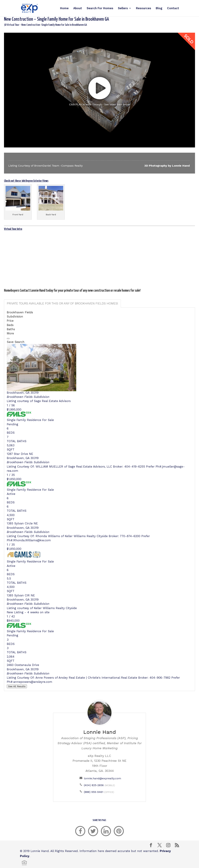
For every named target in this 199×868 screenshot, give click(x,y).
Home (64, 9)
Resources (144, 9)
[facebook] (80, 831)
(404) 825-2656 (94, 785)
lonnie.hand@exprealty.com (102, 778)
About (78, 9)
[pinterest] (119, 831)
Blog (159, 9)
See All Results (17, 686)
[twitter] (93, 831)
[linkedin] (106, 831)
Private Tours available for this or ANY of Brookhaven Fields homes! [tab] (62, 303)
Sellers (123, 9)
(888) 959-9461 (94, 792)
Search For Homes (100, 9)
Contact (173, 9)
